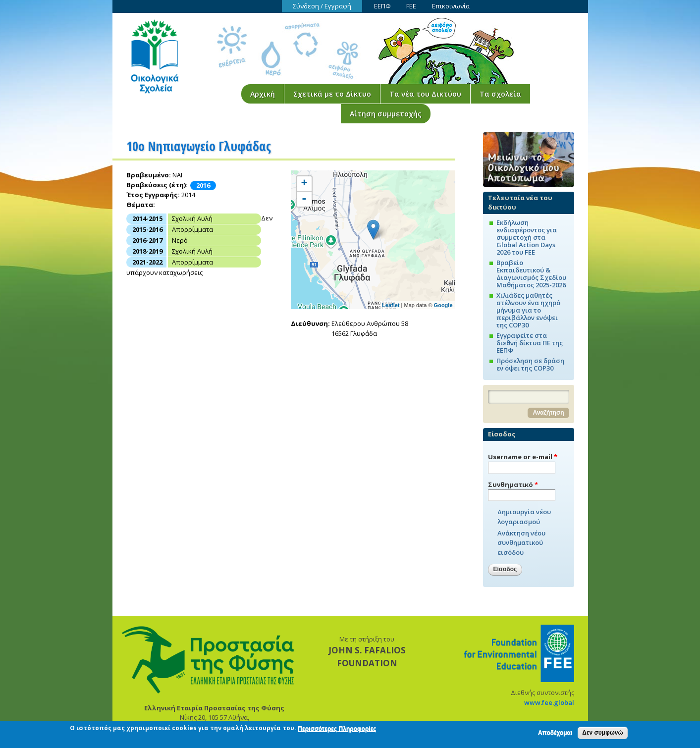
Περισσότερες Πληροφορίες (337, 730)
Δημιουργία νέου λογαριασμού (524, 517)
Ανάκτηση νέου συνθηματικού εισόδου (521, 543)
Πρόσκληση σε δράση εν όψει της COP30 (530, 364)
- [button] (304, 199)
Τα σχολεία (500, 94)
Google (443, 305)
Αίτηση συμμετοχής (386, 114)
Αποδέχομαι (555, 734)
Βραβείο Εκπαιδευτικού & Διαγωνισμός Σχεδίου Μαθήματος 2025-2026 (531, 274)
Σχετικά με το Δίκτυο (332, 94)
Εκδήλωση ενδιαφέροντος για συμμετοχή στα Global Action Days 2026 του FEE (527, 237)
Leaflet (391, 305)
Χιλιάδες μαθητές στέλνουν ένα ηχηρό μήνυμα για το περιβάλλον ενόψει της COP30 (528, 310)
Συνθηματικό (513, 484)
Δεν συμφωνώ (602, 734)
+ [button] (304, 184)
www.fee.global (549, 702)
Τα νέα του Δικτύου (425, 94)
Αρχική (263, 94)
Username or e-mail (523, 457)
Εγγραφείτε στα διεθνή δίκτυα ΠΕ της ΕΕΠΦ (530, 343)
